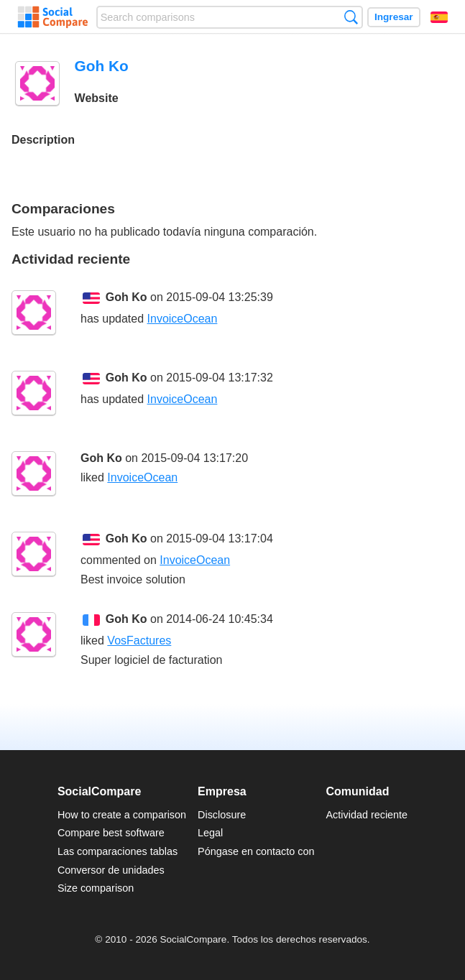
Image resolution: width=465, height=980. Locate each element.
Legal (210, 833)
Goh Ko (126, 297)
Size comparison (96, 888)
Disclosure (222, 815)
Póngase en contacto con (256, 851)
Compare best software (111, 833)
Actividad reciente (367, 815)
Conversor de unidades (111, 870)
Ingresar (394, 17)
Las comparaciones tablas (118, 851)
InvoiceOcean (183, 319)
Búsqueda (351, 17)
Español (439, 17)
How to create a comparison (122, 815)
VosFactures (139, 641)
